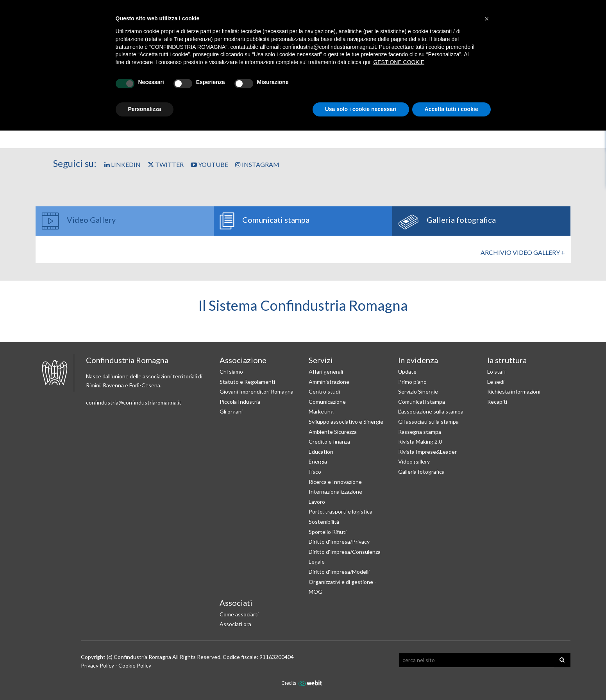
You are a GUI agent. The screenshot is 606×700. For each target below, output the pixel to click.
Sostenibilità (324, 522)
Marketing (321, 411)
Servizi (321, 360)
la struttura (507, 360)
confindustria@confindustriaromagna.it (134, 402)
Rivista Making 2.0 (420, 441)
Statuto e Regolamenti (247, 382)
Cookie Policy (135, 665)
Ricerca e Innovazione (335, 482)
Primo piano (412, 382)
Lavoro (317, 502)
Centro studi (324, 391)
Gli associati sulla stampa (428, 422)
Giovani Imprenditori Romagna (257, 391)
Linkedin (122, 164)
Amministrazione (329, 382)
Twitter (166, 164)
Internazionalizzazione (335, 491)
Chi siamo (231, 371)
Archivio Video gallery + (523, 252)
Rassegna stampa (420, 432)
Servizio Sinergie (418, 391)
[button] (487, 19)
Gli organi (231, 411)
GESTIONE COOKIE (399, 62)
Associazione (243, 360)
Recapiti (497, 402)
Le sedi (496, 382)
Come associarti (239, 614)
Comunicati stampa (422, 402)
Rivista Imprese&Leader (427, 452)
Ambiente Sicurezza (333, 432)
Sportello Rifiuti (328, 532)
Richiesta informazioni (514, 391)
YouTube (209, 164)
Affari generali (326, 371)
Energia (318, 461)
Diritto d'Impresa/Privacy (339, 542)
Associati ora (235, 624)
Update (407, 371)
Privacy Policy (97, 665)
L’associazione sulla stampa (431, 411)
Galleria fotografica (421, 472)
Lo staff (497, 371)
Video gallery (414, 461)
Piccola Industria (240, 402)
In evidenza (418, 360)
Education (321, 452)
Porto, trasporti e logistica (341, 511)
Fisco (315, 472)
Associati (236, 603)
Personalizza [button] (145, 109)
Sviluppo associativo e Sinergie (346, 422)
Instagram (257, 164)
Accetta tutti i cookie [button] (451, 109)
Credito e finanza (329, 441)
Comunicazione (327, 402)
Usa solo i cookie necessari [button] (361, 109)
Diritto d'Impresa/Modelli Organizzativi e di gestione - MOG (342, 582)
